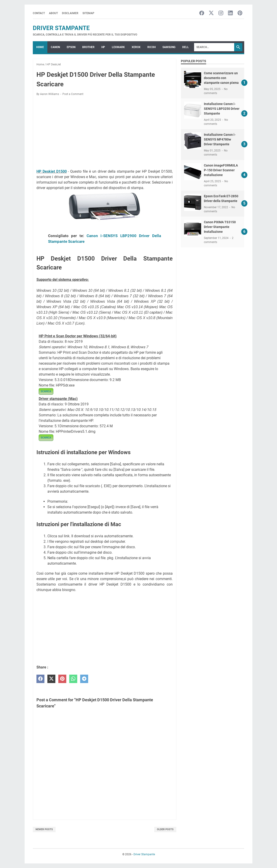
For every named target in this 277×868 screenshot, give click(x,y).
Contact (39, 13)
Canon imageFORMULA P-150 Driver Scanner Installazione (221, 170)
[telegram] (84, 679)
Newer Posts (44, 829)
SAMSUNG (169, 47)
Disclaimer (70, 13)
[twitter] (51, 679)
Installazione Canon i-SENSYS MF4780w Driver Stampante (220, 139)
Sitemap (88, 13)
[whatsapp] (73, 679)
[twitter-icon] (211, 13)
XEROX (136, 47)
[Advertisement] (105, 133)
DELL (186, 47)
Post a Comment (73, 94)
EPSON (71, 47)
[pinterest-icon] (240, 13)
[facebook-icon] (202, 13)
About (53, 13)
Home (40, 47)
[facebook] (40, 679)
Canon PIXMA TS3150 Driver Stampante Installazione (220, 227)
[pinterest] (62, 679)
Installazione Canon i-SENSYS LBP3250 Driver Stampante (222, 109)
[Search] (214, 47)
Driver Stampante (61, 28)
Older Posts (165, 829)
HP (103, 47)
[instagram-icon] (221, 13)
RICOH (151, 47)
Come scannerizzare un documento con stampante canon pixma (221, 78)
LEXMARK (118, 47)
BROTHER (88, 47)
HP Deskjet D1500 (52, 171)
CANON (55, 47)
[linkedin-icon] (230, 13)
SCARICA (46, 391)
